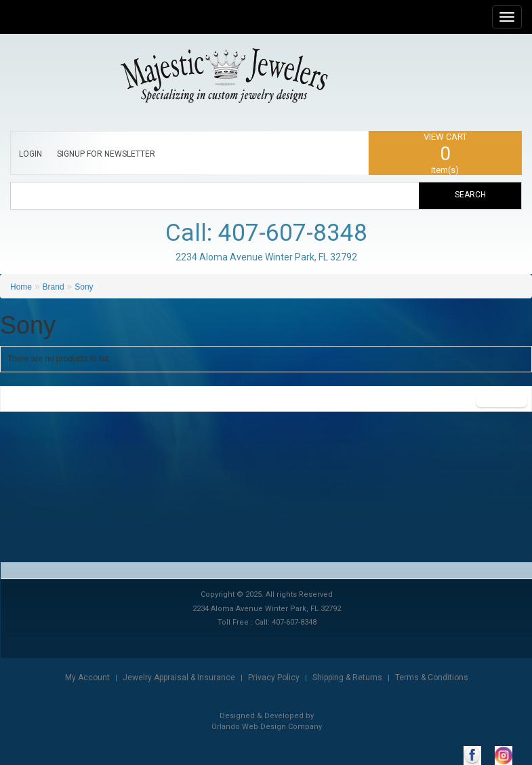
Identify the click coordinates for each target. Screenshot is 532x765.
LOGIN (30, 154)
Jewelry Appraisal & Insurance (179, 678)
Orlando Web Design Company (267, 727)
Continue (502, 399)
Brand (54, 287)
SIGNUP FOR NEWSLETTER (106, 154)
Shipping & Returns (347, 678)
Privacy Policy (274, 678)
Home (21, 287)
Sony (84, 287)
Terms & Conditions (432, 678)
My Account (87, 678)
